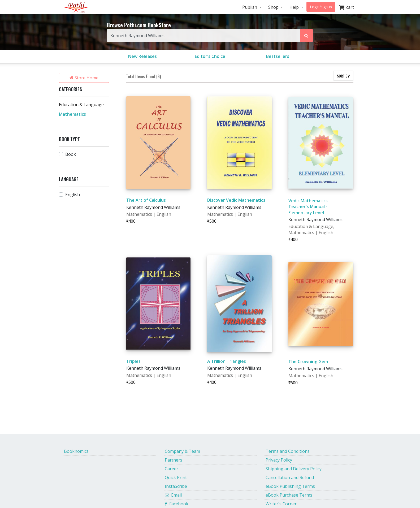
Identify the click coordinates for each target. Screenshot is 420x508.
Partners (174, 460)
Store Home (84, 78)
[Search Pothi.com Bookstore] (306, 36)
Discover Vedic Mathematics (236, 200)
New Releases (142, 56)
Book (71, 154)
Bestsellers (278, 56)
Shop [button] (274, 7)
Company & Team (182, 451)
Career (172, 469)
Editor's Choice (210, 56)
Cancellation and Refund (290, 477)
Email (173, 495)
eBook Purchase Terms (289, 495)
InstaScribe (176, 486)
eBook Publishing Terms (290, 486)
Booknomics (76, 451)
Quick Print (176, 477)
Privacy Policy (279, 460)
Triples (133, 361)
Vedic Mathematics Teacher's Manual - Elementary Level (308, 207)
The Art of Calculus (146, 200)
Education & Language (81, 105)
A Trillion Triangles (227, 361)
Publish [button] (250, 7)
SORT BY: (343, 76)
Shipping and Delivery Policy (294, 469)
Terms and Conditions (288, 451)
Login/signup (321, 7)
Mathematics (72, 114)
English (73, 195)
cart (346, 7)
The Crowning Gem (308, 361)
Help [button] (295, 7)
